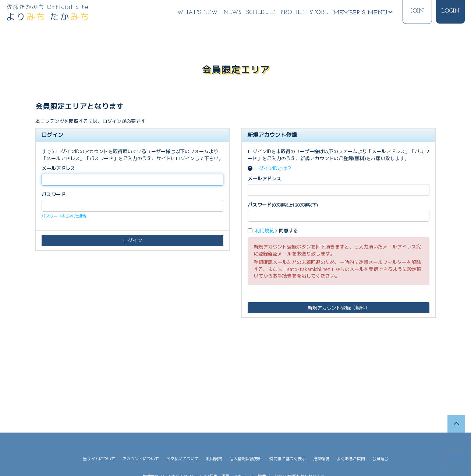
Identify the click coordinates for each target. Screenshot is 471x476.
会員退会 (380, 459)
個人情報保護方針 (246, 459)
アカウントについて (141, 459)
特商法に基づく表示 (288, 459)
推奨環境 (321, 459)
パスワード (54, 194)
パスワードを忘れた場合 (64, 216)
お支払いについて (183, 459)
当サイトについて (99, 459)
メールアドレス (58, 168)
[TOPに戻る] (456, 424)
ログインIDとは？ (273, 168)
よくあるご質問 (351, 459)
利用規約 (265, 230)
